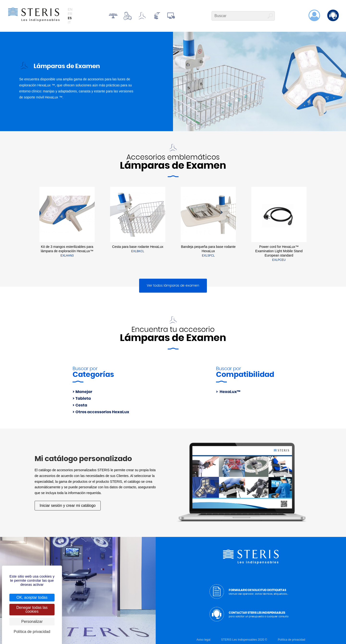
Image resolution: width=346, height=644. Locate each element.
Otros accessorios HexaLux (102, 412)
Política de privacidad (291, 640)
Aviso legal (204, 640)
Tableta (83, 399)
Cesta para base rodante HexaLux (138, 247)
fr (70, 14)
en (70, 9)
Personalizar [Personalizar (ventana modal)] (32, 621)
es (70, 18)
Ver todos (173, 286)
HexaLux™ (230, 392)
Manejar (84, 392)
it (69, 22)
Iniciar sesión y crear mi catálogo (68, 506)
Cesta (81, 405)
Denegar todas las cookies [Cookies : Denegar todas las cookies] (32, 609)
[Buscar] (243, 16)
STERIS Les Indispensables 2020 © (244, 640)
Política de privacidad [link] (32, 632)
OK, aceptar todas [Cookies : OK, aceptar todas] (32, 597)
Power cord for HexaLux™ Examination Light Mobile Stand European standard (279, 251)
